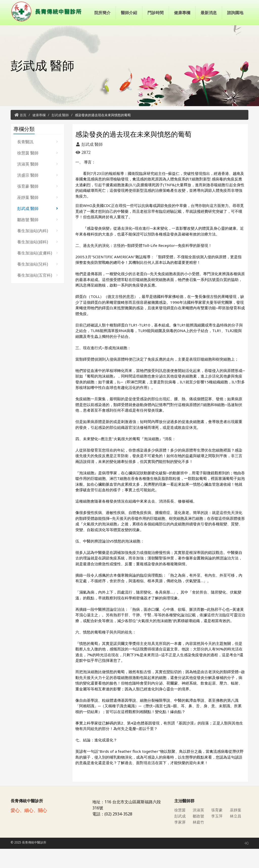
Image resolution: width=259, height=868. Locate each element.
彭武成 (180, 835)
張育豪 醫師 (38, 205)
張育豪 (217, 829)
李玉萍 (217, 835)
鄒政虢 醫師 (38, 239)
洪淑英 (199, 829)
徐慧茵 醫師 (38, 172)
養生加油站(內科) (38, 250)
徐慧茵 (180, 829)
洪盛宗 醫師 (38, 194)
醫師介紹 (129, 38)
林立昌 (236, 835)
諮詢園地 (235, 38)
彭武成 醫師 (60, 134)
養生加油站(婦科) (38, 261)
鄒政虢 (199, 835)
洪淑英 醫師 (38, 183)
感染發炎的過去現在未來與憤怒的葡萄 (103, 134)
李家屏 (180, 841)
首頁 (23, 134)
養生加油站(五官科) (38, 294)
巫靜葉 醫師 (38, 217)
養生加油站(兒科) (38, 283)
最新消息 (209, 38)
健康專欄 (182, 38)
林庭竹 (199, 841)
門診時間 (156, 38)
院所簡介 (102, 38)
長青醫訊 (38, 161)
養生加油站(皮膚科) (38, 272)
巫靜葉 (236, 829)
